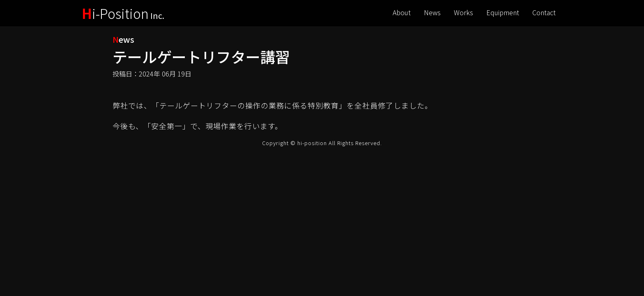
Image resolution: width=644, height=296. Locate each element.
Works (463, 12)
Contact (544, 12)
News (432, 12)
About (402, 12)
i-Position (123, 13)
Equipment (503, 12)
